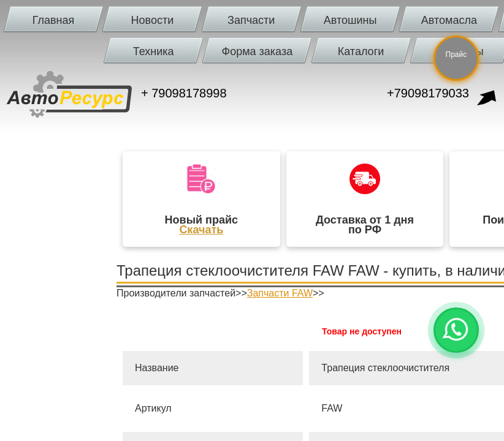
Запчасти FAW (280, 293)
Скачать (201, 230)
